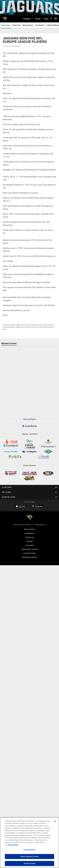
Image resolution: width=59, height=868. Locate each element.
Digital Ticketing (30, 646)
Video (30, 720)
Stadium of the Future (29, 584)
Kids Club (29, 696)
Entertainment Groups (30, 666)
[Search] (51, 19)
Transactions (29, 502)
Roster (29, 497)
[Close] (55, 821)
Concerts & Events (30, 592)
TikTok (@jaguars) (30, 765)
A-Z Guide (30, 597)
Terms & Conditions (30, 791)
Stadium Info (29, 551)
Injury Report (30, 506)
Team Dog (30, 536)
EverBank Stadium (30, 605)
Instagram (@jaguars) (29, 752)
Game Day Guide (29, 547)
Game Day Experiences (29, 674)
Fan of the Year (30, 683)
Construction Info (30, 588)
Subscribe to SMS (29, 770)
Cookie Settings (29, 849)
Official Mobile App (30, 744)
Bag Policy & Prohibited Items (30, 564)
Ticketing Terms (30, 642)
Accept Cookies (30, 863)
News (30, 711)
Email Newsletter (29, 774)
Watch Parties (30, 573)
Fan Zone (29, 661)
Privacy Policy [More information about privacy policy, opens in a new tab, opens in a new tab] (13, 845)
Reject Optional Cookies (29, 856)
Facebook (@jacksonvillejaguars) (30, 761)
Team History (30, 528)
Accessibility (30, 601)
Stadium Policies (29, 610)
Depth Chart (30, 510)
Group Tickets (29, 633)
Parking (30, 556)
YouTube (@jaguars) (29, 748)
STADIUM (30, 579)
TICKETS (30, 616)
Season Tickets (30, 629)
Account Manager (30, 620)
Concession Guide (30, 569)
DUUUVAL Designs (29, 679)
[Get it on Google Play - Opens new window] (37, 812)
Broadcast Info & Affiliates (30, 729)
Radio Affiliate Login (29, 733)
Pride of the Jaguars (30, 532)
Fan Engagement (29, 657)
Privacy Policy (29, 787)
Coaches (29, 515)
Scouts (30, 519)
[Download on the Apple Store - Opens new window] (21, 811)
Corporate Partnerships (29, 783)
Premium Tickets (30, 638)
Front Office (29, 523)
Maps (29, 560)
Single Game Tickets (30, 625)
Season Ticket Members (29, 687)
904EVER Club (29, 700)
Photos (29, 716)
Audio (29, 724)
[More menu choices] (56, 19)
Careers (29, 778)
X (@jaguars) (29, 757)
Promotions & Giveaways (29, 670)
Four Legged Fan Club (29, 692)
